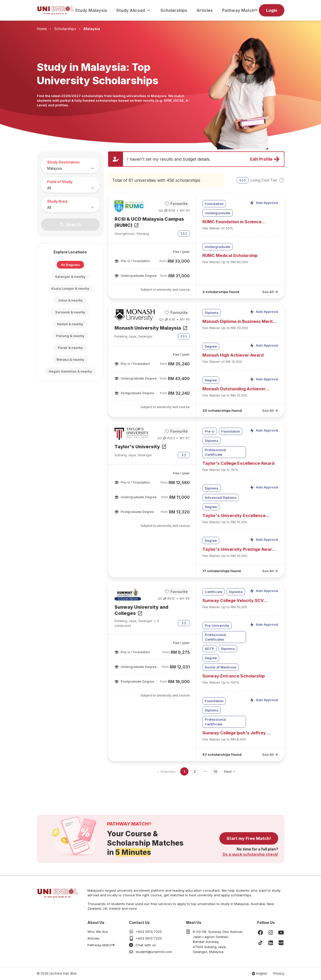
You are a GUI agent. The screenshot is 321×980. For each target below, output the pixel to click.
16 (215, 771)
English (262, 973)
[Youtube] (281, 932)
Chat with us (146, 945)
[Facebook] (260, 932)
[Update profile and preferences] (196, 159)
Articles (205, 10)
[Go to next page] (230, 771)
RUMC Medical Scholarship (230, 255)
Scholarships (174, 10)
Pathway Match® (240, 10)
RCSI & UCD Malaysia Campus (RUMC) (149, 222)
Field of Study (60, 182)
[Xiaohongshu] (281, 943)
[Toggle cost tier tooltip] (282, 180)
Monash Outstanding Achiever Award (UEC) (234, 389)
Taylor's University (141, 447)
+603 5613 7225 (149, 932)
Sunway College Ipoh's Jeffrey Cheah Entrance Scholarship (234, 733)
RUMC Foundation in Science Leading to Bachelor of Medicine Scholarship (236, 222)
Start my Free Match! (249, 838)
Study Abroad (134, 10)
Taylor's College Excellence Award (238, 463)
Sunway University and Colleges (141, 610)
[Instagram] (271, 932)
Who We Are (98, 932)
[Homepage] (55, 10)
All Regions (70, 265)
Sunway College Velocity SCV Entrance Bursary (233, 601)
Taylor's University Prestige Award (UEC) (238, 549)
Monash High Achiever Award (233, 355)
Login (272, 10)
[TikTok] (260, 943)
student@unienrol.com (154, 952)
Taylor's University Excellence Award (234, 516)
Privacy (279, 973)
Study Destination (63, 162)
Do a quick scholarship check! (250, 854)
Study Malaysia (91, 10)
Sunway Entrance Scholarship (234, 676)
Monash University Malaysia (151, 328)
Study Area (57, 201)
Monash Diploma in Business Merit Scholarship (238, 322)
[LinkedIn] (271, 943)
